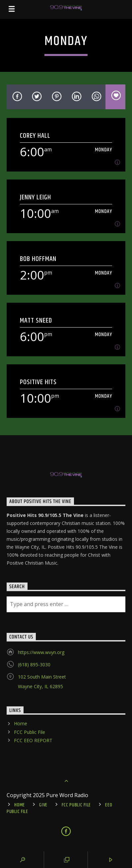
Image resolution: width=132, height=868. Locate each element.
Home (21, 723)
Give (43, 805)
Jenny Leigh (35, 197)
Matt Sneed (36, 320)
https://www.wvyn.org (41, 652)
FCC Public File (30, 732)
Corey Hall (35, 136)
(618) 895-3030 (34, 664)
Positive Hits (38, 382)
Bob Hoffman (38, 259)
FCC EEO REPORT (33, 740)
